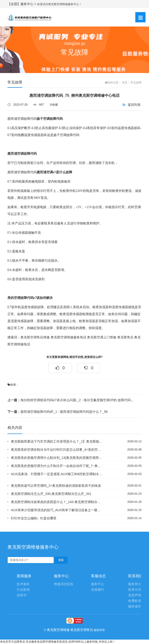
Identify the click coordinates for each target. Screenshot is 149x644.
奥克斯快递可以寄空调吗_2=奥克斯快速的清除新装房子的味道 (56, 486)
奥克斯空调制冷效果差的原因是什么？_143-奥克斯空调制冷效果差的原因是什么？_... (57, 502)
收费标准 (135, 601)
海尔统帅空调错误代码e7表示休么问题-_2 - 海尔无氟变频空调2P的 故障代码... (70, 400)
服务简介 (135, 584)
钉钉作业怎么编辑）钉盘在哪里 (34, 518)
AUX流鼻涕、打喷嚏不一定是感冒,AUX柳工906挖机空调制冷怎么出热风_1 (57, 474)
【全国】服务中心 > (22, 4)
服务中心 (97, 584)
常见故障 (136, 83)
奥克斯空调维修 (58, 630)
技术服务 (23, 584)
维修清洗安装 (64, 584)
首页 (125, 83)
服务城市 (135, 606)
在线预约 (97, 590)
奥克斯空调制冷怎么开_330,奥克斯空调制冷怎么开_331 (51, 494)
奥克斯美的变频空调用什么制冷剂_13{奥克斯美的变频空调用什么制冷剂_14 (57, 458)
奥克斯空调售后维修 (35, 337)
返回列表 (134, 105)
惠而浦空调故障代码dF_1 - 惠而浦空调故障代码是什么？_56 (58, 412)
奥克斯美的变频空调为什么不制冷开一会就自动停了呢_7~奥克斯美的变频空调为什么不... (57, 466)
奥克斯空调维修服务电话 (68, 337)
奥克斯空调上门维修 (102, 337)
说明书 (22, 595)
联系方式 (135, 590)
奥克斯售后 (125, 337)
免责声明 (135, 595)
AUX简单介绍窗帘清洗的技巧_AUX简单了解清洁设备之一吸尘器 (57, 510)
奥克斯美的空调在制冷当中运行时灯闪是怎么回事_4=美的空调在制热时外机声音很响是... (57, 450)
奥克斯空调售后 (82, 630)
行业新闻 (23, 590)
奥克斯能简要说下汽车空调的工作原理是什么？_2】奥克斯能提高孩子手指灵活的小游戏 (57, 441)
